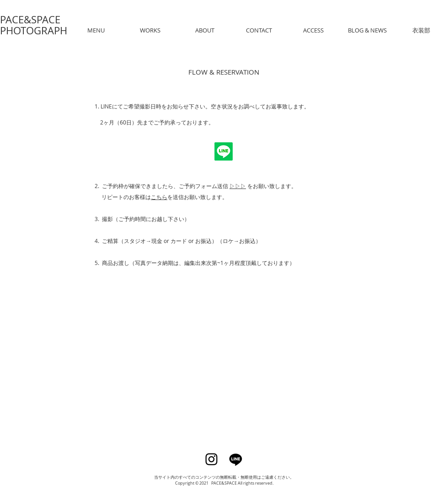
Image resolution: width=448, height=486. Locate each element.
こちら (159, 197)
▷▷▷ (238, 186)
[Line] (236, 459)
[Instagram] (211, 459)
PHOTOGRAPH (34, 30)
